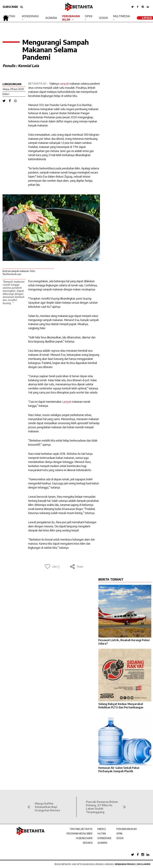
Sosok (103, 18)
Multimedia (121, 16)
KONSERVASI (104, 838)
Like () (52, 567)
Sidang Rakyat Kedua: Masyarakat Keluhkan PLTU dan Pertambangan (121, 706)
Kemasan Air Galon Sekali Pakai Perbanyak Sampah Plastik (119, 769)
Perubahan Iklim (71, 18)
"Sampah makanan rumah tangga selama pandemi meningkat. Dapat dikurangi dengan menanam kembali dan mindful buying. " (13, 292)
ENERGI (102, 829)
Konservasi (30, 16)
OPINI (119, 834)
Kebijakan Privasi (125, 864)
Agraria (51, 18)
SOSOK (120, 838)
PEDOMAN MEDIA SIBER (79, 834)
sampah (64, 84)
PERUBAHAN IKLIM (126, 829)
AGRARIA (102, 843)
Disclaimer (144, 864)
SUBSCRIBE (10, 7)
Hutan (10, 16)
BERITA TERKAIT (111, 579)
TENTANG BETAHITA (81, 829)
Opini (89, 16)
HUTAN (102, 834)
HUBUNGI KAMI (84, 838)
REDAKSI (88, 843)
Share (77, 567)
